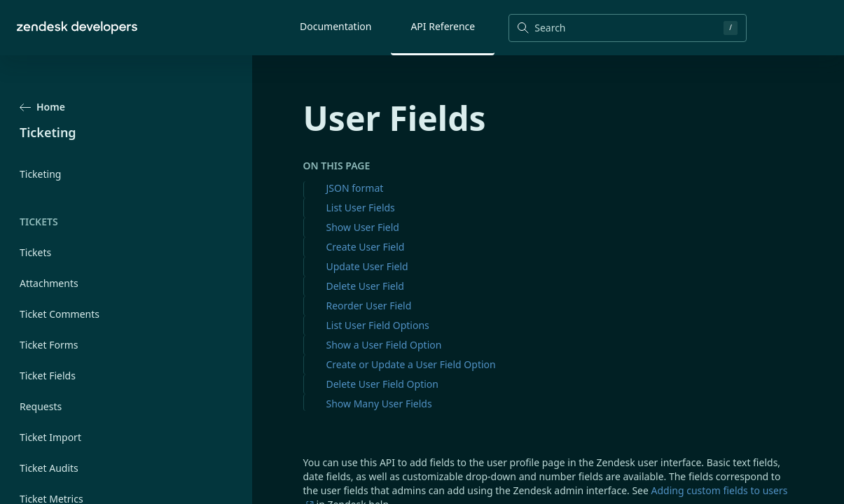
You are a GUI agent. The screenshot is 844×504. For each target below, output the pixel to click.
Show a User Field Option (384, 345)
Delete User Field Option (382, 384)
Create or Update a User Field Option (411, 364)
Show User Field (363, 227)
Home (42, 107)
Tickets (35, 252)
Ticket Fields (48, 376)
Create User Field (366, 247)
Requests (41, 406)
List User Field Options (378, 325)
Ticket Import (50, 437)
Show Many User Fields (379, 404)
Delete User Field (365, 286)
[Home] (77, 28)
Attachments (49, 283)
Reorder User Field (369, 306)
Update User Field (367, 266)
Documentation (335, 26)
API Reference (443, 26)
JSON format (355, 188)
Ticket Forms (49, 345)
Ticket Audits (49, 468)
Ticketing (40, 174)
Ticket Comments (60, 314)
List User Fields (361, 208)
